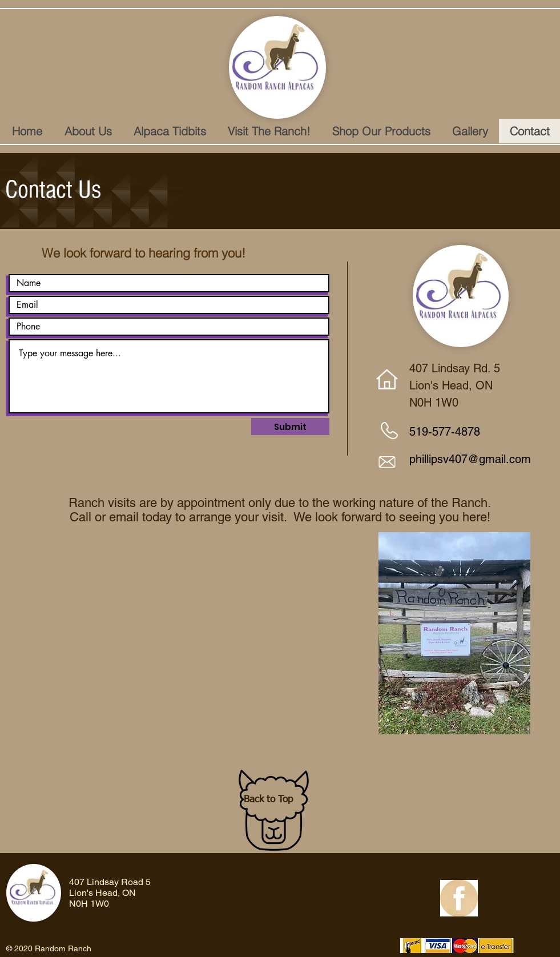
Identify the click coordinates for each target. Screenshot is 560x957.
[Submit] (290, 427)
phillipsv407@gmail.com (470, 459)
